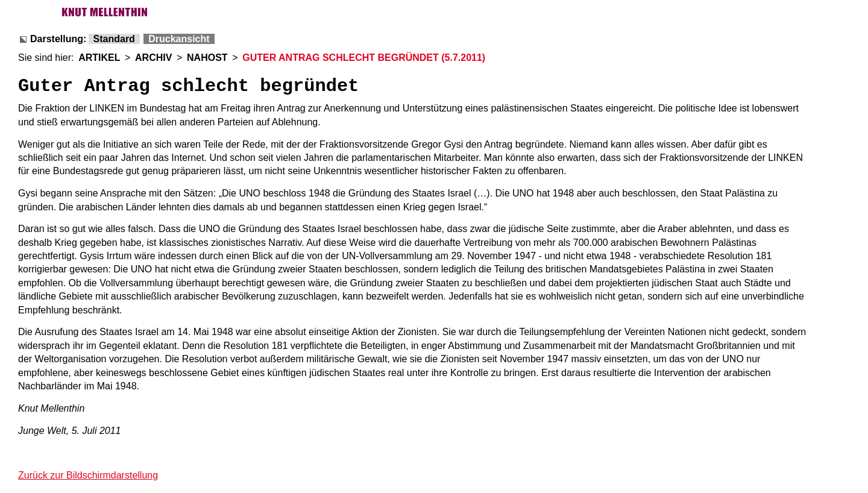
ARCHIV (153, 58)
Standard (114, 39)
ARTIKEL (99, 58)
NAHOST (207, 58)
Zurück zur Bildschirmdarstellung (88, 475)
